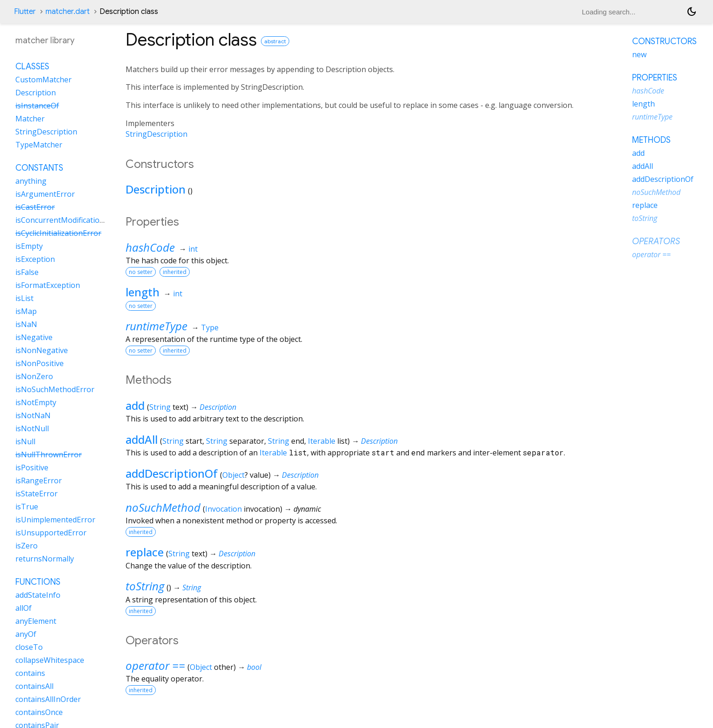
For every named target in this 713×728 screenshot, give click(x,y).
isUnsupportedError (51, 533)
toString (145, 586)
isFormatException (48, 285)
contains (30, 673)
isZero (27, 546)
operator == (155, 665)
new (639, 54)
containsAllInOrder (48, 699)
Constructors (664, 41)
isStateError (37, 494)
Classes (32, 67)
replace (145, 552)
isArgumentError (45, 194)
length (143, 292)
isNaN (26, 324)
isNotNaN (33, 415)
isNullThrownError (49, 454)
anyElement (36, 621)
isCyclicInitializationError (58, 233)
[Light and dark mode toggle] (692, 12)
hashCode (150, 247)
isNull (25, 441)
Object (233, 475)
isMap (26, 311)
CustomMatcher (43, 80)
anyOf (26, 634)
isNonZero (34, 376)
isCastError (35, 207)
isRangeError (39, 481)
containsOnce (39, 712)
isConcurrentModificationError (69, 220)
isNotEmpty (36, 402)
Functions (38, 582)
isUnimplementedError (55, 520)
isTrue (27, 507)
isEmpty (29, 246)
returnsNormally (45, 559)
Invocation (223, 509)
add (135, 405)
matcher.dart (68, 12)
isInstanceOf (37, 106)
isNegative (34, 337)
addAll (142, 439)
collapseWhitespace (50, 660)
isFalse (27, 272)
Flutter (25, 12)
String (160, 407)
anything (31, 181)
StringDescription (157, 134)
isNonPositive (40, 363)
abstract (275, 41)
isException (35, 259)
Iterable (322, 441)
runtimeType (157, 326)
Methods (651, 140)
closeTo (29, 647)
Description (156, 189)
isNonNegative (42, 350)
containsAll (34, 686)
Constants (39, 168)
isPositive (32, 468)
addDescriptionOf (172, 473)
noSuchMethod (163, 507)
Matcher (30, 119)
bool (254, 667)
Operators (656, 241)
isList (24, 298)
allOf (23, 608)
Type (210, 327)
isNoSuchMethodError (55, 389)
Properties (655, 78)
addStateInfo (38, 595)
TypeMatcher (39, 145)
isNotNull (32, 428)
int (193, 249)
